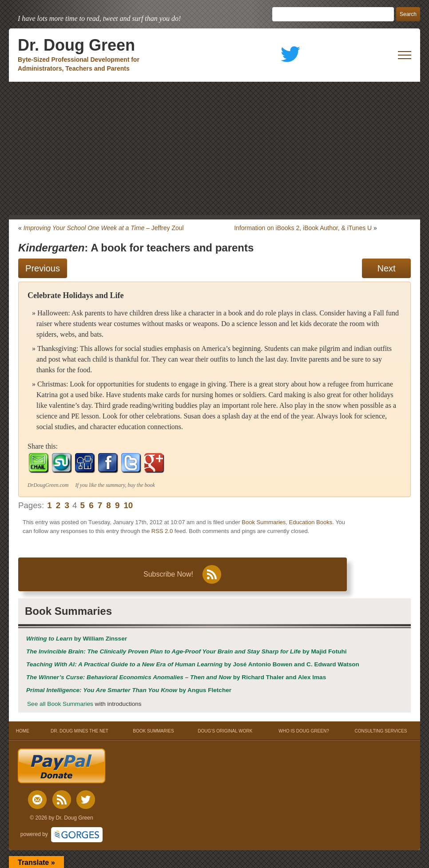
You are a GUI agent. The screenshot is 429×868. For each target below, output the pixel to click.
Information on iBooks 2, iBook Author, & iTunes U (303, 228)
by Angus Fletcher (129, 690)
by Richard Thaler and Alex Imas (176, 677)
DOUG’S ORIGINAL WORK (225, 731)
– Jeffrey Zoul (104, 228)
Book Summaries (264, 522)
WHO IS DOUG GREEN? (304, 731)
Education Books (311, 522)
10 (128, 505)
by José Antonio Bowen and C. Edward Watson (193, 664)
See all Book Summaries (60, 704)
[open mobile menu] (405, 55)
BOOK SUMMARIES (153, 731)
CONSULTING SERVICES (381, 731)
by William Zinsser (77, 639)
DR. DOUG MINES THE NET (79, 731)
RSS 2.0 (162, 531)
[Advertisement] (214, 148)
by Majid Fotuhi (187, 651)
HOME (22, 731)
